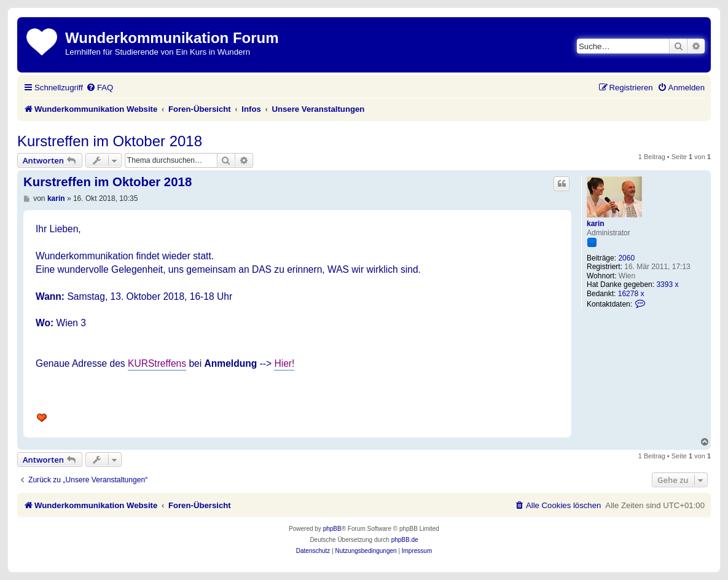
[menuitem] (100, 88)
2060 (626, 258)
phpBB (332, 529)
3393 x (667, 284)
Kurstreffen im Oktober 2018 (110, 141)
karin (596, 224)
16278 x (631, 294)
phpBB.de (405, 540)
